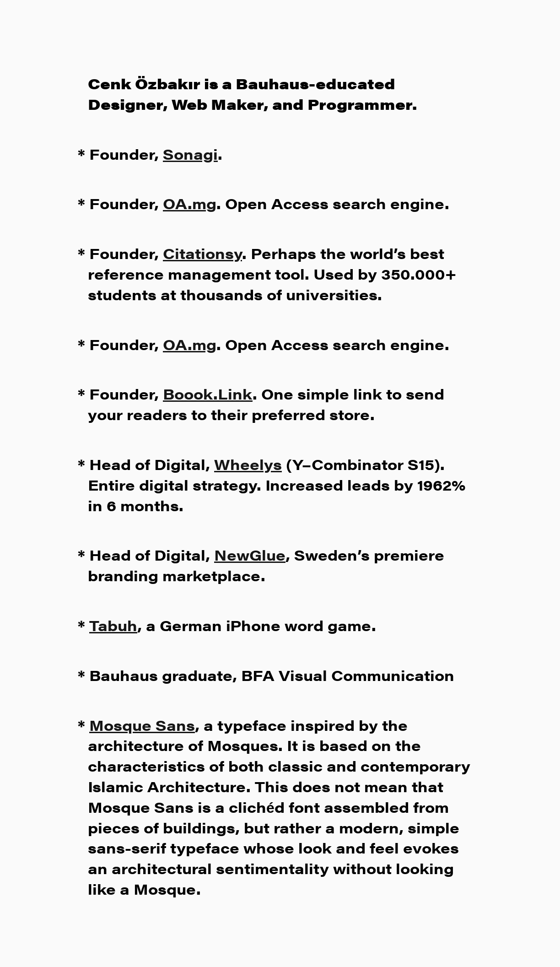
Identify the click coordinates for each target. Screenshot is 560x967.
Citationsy (202, 253)
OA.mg (190, 203)
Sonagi (190, 154)
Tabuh (113, 625)
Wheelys (248, 464)
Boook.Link (208, 393)
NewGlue (250, 554)
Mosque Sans (142, 725)
